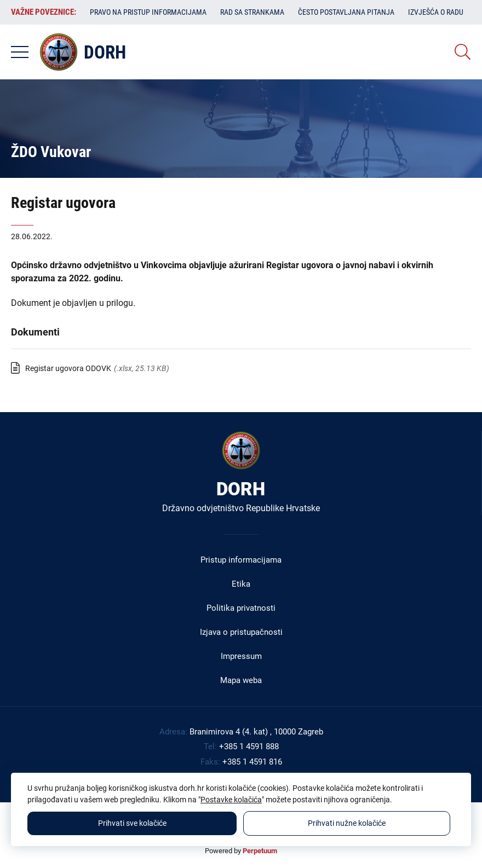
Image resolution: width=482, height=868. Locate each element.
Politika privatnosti (241, 608)
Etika (241, 584)
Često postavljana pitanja (346, 12)
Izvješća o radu (436, 12)
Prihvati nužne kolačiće (347, 823)
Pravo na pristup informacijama (148, 12)
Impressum (241, 656)
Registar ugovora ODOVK (68, 368)
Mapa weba (241, 680)
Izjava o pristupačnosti (241, 632)
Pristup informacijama (241, 560)
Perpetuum (260, 851)
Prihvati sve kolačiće (132, 823)
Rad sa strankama (252, 12)
